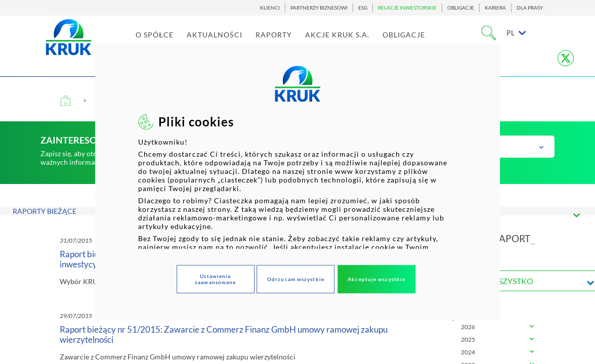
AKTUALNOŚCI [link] (239, 41)
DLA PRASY (530, 8)
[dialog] (297, 182)
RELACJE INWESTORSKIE (407, 8)
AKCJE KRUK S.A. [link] (362, 41)
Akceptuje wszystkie (376, 279)
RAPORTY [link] (299, 41)
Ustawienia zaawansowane (215, 279)
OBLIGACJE (461, 8)
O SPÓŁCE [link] (179, 41)
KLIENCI (270, 8)
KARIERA (495, 8)
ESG (363, 8)
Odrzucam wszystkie (296, 279)
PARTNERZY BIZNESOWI (319, 8)
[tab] (486, 327)
